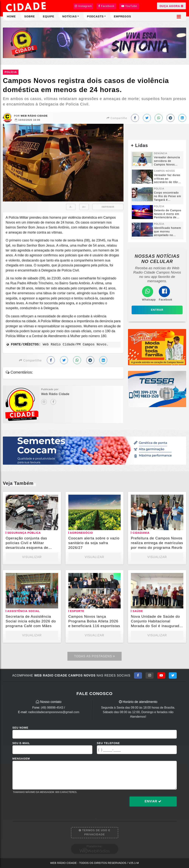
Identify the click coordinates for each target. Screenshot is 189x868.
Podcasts (95, 16)
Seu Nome (20, 728)
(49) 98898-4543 (52, 708)
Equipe (49, 16)
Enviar (153, 801)
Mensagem (21, 759)
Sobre (29, 16)
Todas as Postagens (94, 656)
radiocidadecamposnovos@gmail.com (54, 712)
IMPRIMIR (108, 207)
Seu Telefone (108, 743)
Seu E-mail (21, 743)
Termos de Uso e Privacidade (94, 832)
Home (11, 16)
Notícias (70, 16)
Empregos (122, 16)
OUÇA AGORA (171, 6)
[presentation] (41, 804)
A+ (84, 207)
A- (71, 207)
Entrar (157, 310)
